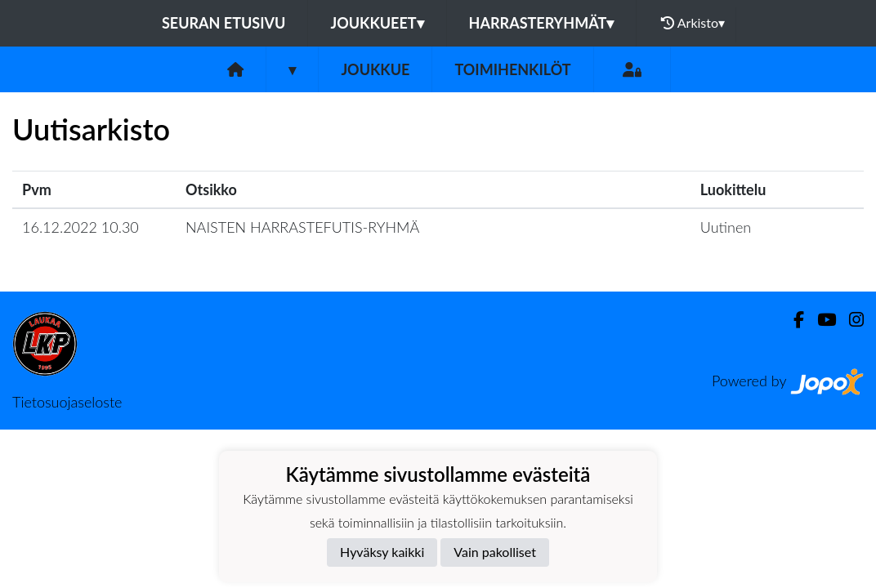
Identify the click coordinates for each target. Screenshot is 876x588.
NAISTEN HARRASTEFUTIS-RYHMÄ (302, 227)
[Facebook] (792, 320)
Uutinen (726, 227)
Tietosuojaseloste (67, 402)
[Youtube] (820, 320)
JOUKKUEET (377, 23)
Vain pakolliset (495, 552)
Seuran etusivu (224, 23)
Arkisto (693, 23)
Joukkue (375, 69)
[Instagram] (850, 320)
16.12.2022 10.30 (80, 227)
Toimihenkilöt (512, 69)
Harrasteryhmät (542, 23)
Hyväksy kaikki (382, 552)
